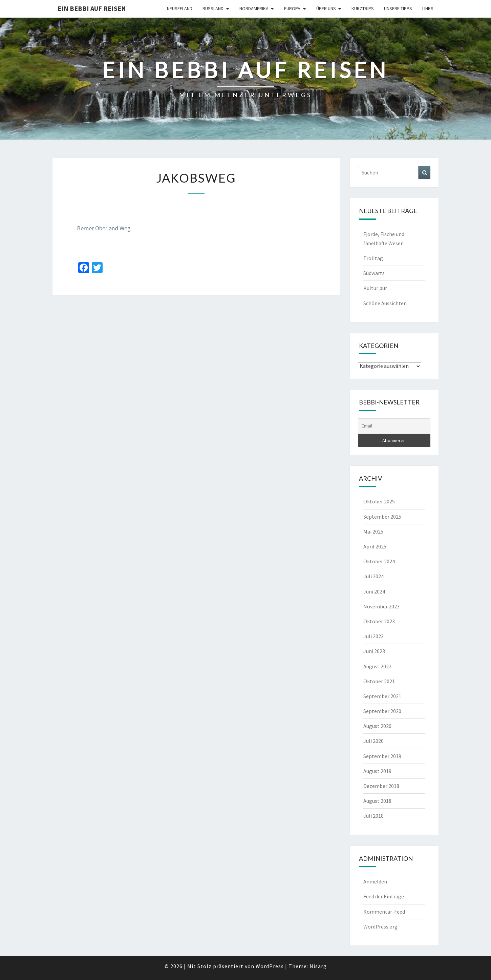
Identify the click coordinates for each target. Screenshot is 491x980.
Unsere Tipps (398, 8)
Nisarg (318, 966)
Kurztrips (363, 8)
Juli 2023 (373, 636)
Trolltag (373, 258)
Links (428, 8)
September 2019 (382, 756)
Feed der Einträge (384, 896)
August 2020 (377, 726)
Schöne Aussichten (385, 303)
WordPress (270, 966)
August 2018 (377, 801)
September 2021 (382, 696)
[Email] (394, 426)
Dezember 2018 (381, 786)
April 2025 (375, 546)
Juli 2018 (373, 816)
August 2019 (377, 771)
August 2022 (377, 666)
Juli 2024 (373, 576)
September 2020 (382, 711)
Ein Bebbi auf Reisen (92, 8)
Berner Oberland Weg (104, 228)
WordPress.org (380, 926)
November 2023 (381, 606)
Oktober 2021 (379, 681)
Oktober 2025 (379, 501)
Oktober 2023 (379, 621)
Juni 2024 (374, 591)
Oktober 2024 (379, 561)
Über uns (326, 8)
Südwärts (374, 273)
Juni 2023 (374, 651)
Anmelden (375, 881)
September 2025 (382, 517)
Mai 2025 (373, 531)
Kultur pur (375, 288)
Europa (292, 8)
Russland (213, 8)
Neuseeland (180, 8)
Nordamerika (254, 8)
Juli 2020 (373, 741)
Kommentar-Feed (384, 912)
